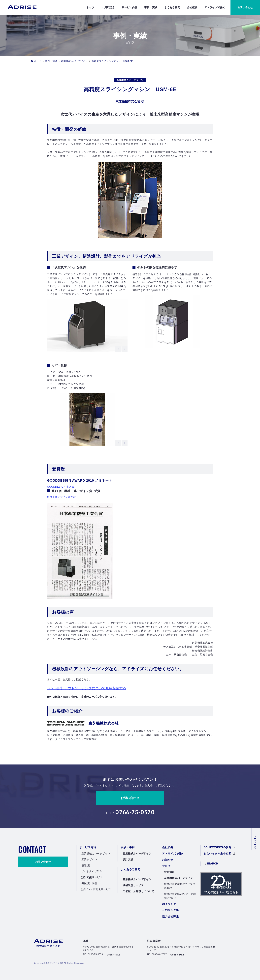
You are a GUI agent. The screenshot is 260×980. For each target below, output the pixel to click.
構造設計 (87, 865)
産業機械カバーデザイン (74, 61)
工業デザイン (89, 859)
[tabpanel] (87, 326)
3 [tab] (94, 444)
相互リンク (169, 904)
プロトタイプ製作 (92, 871)
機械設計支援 (89, 883)
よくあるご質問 (130, 869)
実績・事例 (128, 847)
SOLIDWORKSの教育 (219, 847)
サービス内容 (130, 7)
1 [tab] (84, 350)
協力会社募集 (171, 916)
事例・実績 (151, 7)
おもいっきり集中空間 (219, 854)
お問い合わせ (130, 798)
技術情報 (169, 872)
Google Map (113, 955)
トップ (90, 7)
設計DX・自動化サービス (96, 889)
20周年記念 (108, 7)
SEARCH (211, 864)
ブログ (166, 866)
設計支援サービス (92, 877)
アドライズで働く (215, 7)
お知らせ (168, 860)
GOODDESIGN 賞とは (61, 487)
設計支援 (128, 859)
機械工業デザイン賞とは (61, 497)
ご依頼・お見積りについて (138, 891)
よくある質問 (172, 7)
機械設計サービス (133, 885)
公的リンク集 (171, 910)
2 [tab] (91, 350)
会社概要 (192, 7)
